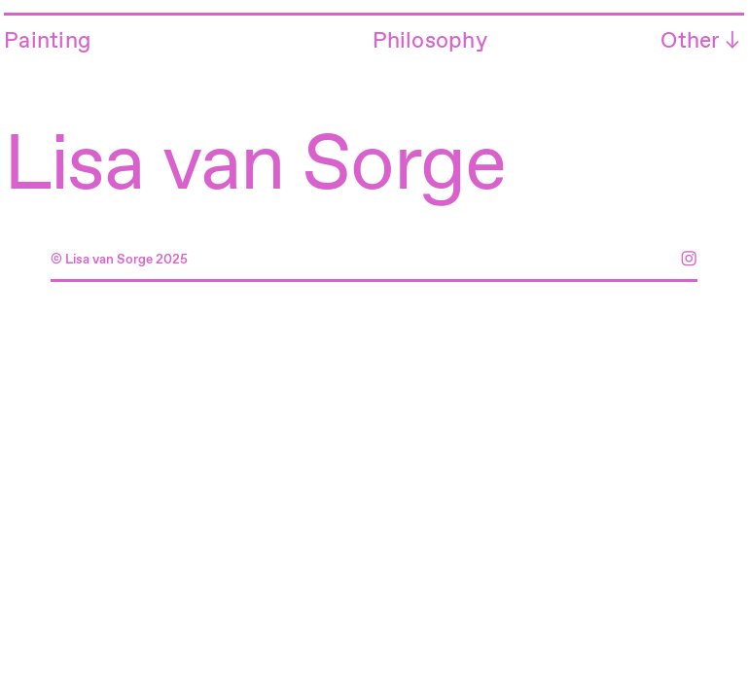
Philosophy (430, 41)
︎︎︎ (732, 41)
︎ (689, 260)
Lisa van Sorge (254, 167)
